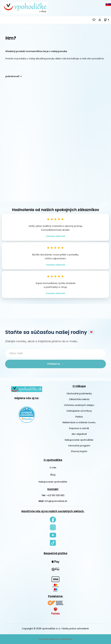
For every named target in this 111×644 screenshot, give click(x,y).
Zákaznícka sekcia (79, 399)
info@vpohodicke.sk (56, 501)
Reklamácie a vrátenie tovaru (79, 422)
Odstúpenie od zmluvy (79, 411)
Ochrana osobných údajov (79, 405)
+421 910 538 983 (55, 495)
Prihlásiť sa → (55, 364)
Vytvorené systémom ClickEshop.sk (55, 639)
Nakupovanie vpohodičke (79, 440)
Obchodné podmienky (79, 394)
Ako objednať (79, 434)
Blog (53, 475)
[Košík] (107, 20)
